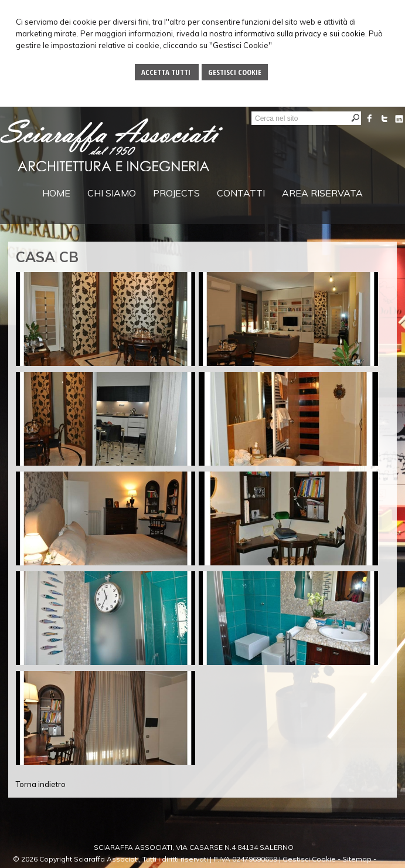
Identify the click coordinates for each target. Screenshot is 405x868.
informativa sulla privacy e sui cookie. (301, 33)
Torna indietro (41, 784)
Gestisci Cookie (235, 72)
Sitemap (357, 859)
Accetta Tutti (167, 72)
